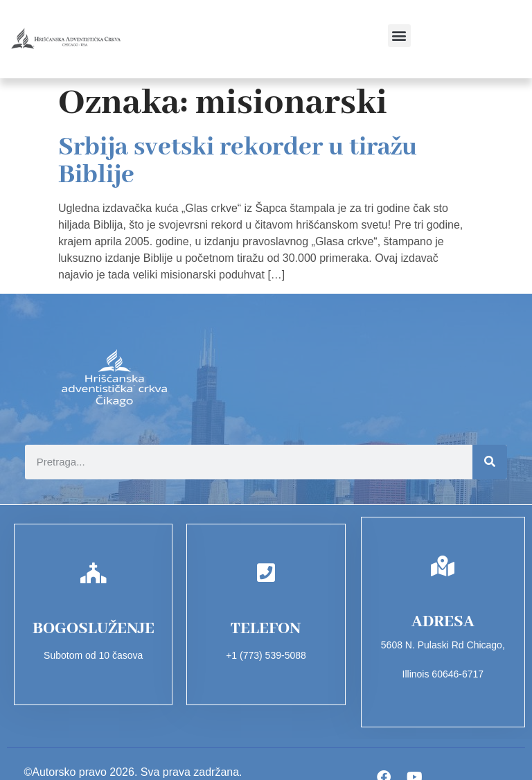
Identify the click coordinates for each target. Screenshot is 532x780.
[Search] (490, 462)
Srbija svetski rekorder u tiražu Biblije (238, 161)
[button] (399, 36)
